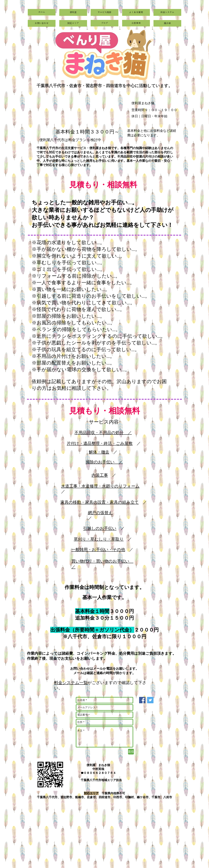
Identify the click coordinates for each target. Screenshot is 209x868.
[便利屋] (73, 12)
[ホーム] (42, 12)
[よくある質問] (136, 12)
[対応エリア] (73, 23)
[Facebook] (142, 700)
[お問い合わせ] (42, 23)
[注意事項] (136, 23)
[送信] (131, 752)
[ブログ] (104, 23)
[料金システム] (167, 12)
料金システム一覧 (71, 683)
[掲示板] (167, 23)
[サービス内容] (104, 12)
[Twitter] (150, 700)
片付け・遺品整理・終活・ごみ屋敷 (100, 443)
